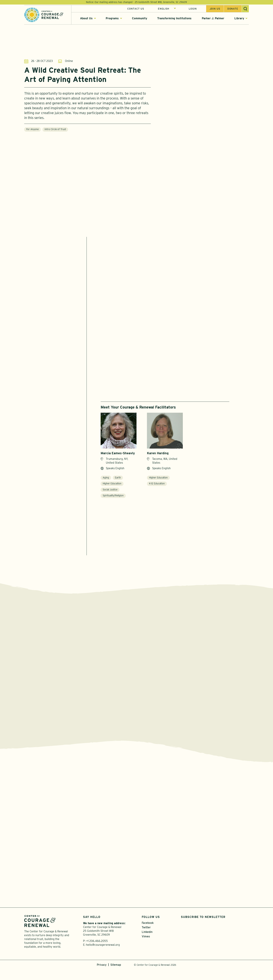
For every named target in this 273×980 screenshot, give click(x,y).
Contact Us (136, 9)
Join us (215, 9)
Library (239, 19)
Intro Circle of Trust (55, 130)
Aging (106, 480)
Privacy (102, 975)
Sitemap (116, 975)
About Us (86, 19)
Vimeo (146, 947)
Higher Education (112, 486)
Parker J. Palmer (213, 19)
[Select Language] (167, 9)
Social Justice (110, 492)
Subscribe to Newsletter (203, 928)
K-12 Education (157, 486)
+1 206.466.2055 (97, 952)
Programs (112, 19)
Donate (233, 9)
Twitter (146, 938)
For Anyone (32, 130)
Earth (118, 480)
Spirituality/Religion (113, 498)
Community (140, 19)
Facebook (148, 934)
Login (193, 9)
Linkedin (147, 943)
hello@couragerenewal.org (103, 956)
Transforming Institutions (174, 19)
